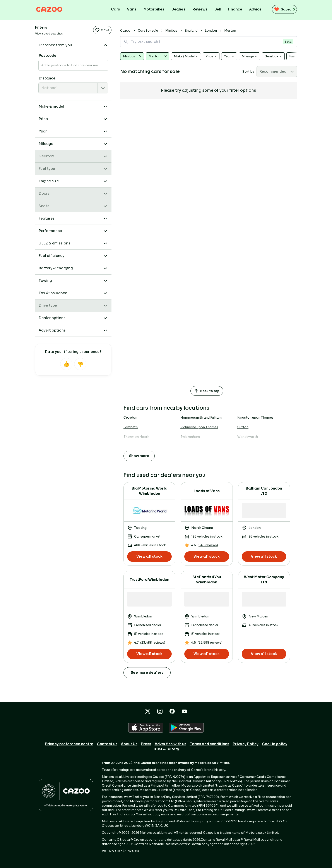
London (211, 31)
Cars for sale (148, 31)
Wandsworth (248, 437)
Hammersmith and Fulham (201, 418)
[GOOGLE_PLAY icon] (186, 728)
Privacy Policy (246, 744)
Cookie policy (275, 744)
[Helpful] (66, 364)
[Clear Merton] (166, 56)
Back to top (207, 391)
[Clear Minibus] (140, 56)
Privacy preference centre (69, 744)
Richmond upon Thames (199, 427)
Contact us (107, 744)
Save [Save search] (102, 30)
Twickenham (190, 437)
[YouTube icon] (184, 711)
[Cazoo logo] (53, 9)
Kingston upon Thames (255, 418)
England (191, 31)
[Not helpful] (80, 364)
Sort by (248, 72)
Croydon (130, 418)
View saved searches (49, 34)
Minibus (171, 31)
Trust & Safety (166, 749)
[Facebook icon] (172, 711)
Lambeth (131, 427)
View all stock (149, 556)
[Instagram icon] (160, 711)
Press (146, 744)
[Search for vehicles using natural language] (209, 42)
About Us (129, 744)
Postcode (47, 56)
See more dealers (147, 673)
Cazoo (125, 31)
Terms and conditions (210, 744)
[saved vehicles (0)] (283, 9)
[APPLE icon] (146, 728)
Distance (47, 78)
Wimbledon (132, 446)
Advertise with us (170, 744)
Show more (139, 456)
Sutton (243, 427)
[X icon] (148, 711)
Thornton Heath (136, 437)
